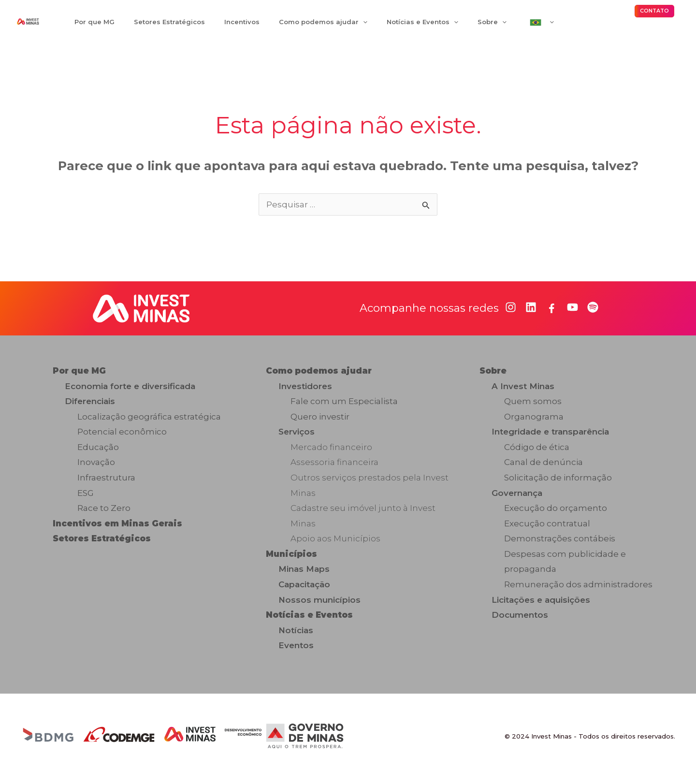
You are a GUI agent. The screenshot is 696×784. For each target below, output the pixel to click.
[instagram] (511, 313)
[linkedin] (531, 313)
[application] (342, 25)
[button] (654, 14)
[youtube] (573, 313)
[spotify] (593, 313)
